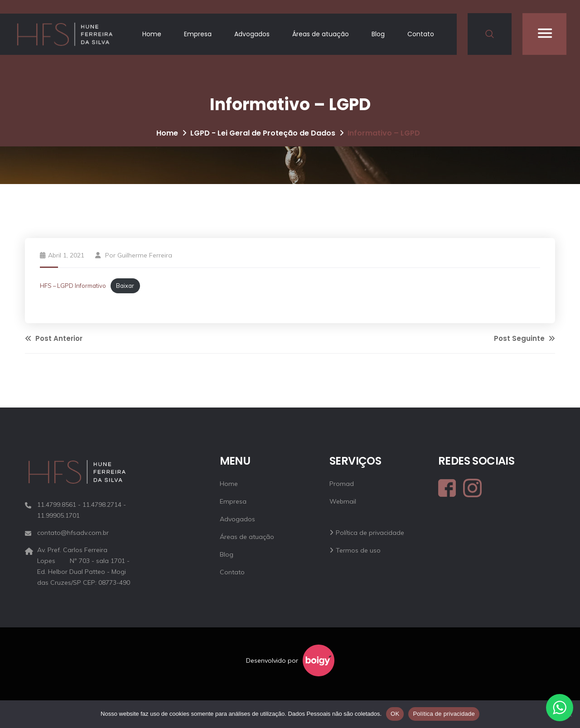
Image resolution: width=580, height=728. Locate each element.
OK (395, 714)
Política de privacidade (370, 533)
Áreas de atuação (321, 34)
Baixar (125, 286)
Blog (378, 34)
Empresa (198, 34)
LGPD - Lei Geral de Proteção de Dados (263, 133)
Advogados (252, 34)
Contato (421, 34)
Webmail (343, 501)
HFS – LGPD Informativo (73, 286)
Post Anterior (54, 338)
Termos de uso (358, 550)
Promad (342, 484)
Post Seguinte (524, 338)
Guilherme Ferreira (145, 255)
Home (152, 34)
